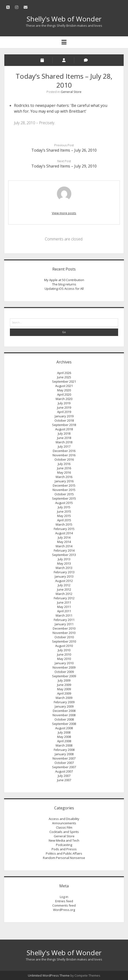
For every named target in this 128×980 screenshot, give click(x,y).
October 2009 (64, 672)
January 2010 (64, 663)
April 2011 (64, 611)
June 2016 (64, 468)
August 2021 (64, 386)
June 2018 (64, 438)
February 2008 (64, 750)
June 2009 (64, 685)
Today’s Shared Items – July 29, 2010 (64, 166)
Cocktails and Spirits (64, 832)
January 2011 (64, 624)
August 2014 (64, 533)
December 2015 (64, 485)
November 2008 (64, 715)
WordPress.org (64, 910)
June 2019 (64, 407)
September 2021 (64, 381)
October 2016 (64, 459)
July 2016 (64, 464)
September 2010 (64, 641)
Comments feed (64, 905)
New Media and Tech (64, 840)
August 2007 (64, 771)
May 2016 (64, 472)
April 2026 (64, 373)
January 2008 (64, 754)
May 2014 (64, 542)
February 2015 (64, 529)
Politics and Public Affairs (64, 853)
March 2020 (64, 399)
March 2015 (64, 524)
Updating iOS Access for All (64, 289)
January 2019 (64, 416)
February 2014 (64, 550)
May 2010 (64, 659)
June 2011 (64, 602)
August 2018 (64, 429)
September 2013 (64, 555)
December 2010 (64, 628)
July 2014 (64, 537)
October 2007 (64, 763)
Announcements (64, 823)
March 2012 (64, 594)
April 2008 (64, 741)
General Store (71, 92)
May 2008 (64, 737)
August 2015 (64, 503)
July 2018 (64, 433)
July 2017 (64, 446)
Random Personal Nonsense (64, 858)
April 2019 (64, 412)
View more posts (64, 213)
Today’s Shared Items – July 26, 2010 (64, 150)
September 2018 (64, 425)
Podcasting (64, 845)
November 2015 (64, 490)
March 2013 (64, 568)
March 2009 (64, 698)
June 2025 (64, 377)
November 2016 (64, 455)
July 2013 (64, 559)
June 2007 (64, 780)
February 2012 (64, 598)
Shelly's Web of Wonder (64, 19)
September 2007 (64, 767)
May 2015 (64, 516)
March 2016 (64, 477)
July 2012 (64, 585)
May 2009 (64, 689)
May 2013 (64, 563)
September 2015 (64, 498)
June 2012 (64, 589)
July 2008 (64, 732)
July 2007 (64, 776)
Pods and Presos (64, 849)
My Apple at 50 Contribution (64, 280)
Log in (64, 897)
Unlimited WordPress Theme (49, 975)
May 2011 (64, 607)
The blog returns (64, 284)
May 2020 (64, 390)
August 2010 (64, 646)
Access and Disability (64, 819)
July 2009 (64, 680)
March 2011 (64, 615)
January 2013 (64, 576)
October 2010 (64, 637)
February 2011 (64, 620)
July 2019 (64, 403)
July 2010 (64, 650)
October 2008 (64, 719)
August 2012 (64, 581)
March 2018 (64, 442)
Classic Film (64, 827)
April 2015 (64, 520)
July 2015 (64, 507)
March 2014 (64, 546)
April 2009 (64, 693)
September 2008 (64, 724)
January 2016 (64, 481)
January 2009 (64, 706)
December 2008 (64, 711)
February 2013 (64, 572)
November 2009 (64, 667)
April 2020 (64, 394)
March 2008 (64, 745)
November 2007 (64, 758)
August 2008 (64, 728)
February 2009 (64, 702)
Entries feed (64, 901)
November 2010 (64, 633)
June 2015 (64, 511)
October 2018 (64, 420)
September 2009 (64, 676)
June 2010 (64, 654)
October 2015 (64, 494)
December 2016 (64, 451)
